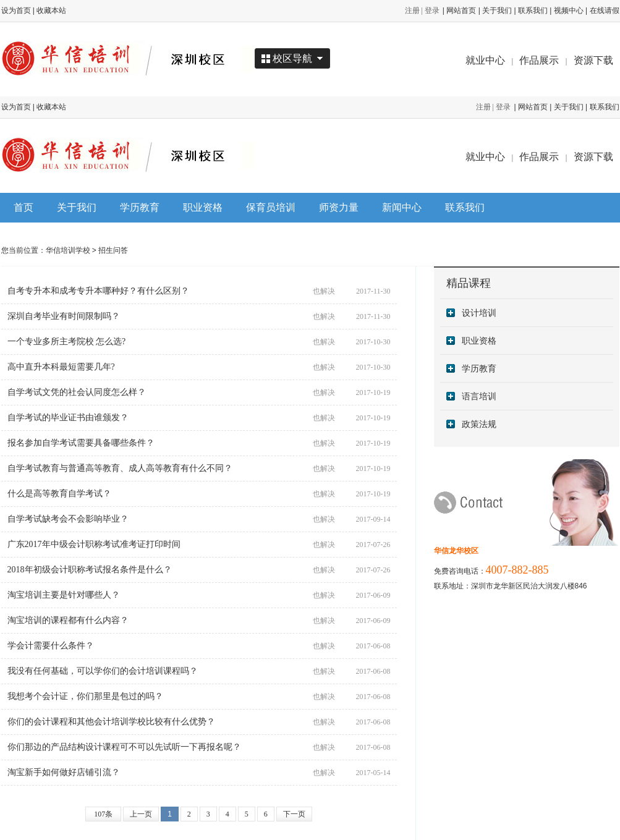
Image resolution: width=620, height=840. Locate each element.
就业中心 (485, 60)
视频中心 (569, 11)
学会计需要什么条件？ (51, 646)
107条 (103, 814)
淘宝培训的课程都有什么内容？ (68, 620)
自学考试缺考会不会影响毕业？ (68, 519)
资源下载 (593, 60)
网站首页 (461, 11)
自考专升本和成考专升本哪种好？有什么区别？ (98, 291)
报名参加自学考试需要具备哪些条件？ (81, 443)
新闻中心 (402, 207)
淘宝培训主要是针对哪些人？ (64, 595)
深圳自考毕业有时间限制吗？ (64, 316)
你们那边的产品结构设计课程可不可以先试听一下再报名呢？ (124, 747)
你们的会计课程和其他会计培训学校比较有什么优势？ (111, 722)
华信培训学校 (68, 250)
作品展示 (539, 60)
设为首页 (16, 11)
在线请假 (605, 11)
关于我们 (497, 11)
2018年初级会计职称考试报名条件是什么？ (90, 570)
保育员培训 (271, 207)
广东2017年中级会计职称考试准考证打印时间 (94, 544)
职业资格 (203, 207)
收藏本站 (51, 11)
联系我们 (533, 11)
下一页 (294, 814)
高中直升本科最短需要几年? (61, 367)
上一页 (141, 814)
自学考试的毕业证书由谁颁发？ (68, 418)
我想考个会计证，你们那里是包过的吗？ (85, 696)
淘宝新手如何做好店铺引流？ (64, 772)
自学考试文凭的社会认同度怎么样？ (77, 392)
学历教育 (140, 207)
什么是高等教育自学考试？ (59, 494)
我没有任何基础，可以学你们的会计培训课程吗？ (103, 671)
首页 (23, 207)
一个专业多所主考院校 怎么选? (67, 342)
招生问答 (113, 250)
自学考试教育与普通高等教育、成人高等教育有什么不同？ (120, 468)
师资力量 (339, 207)
